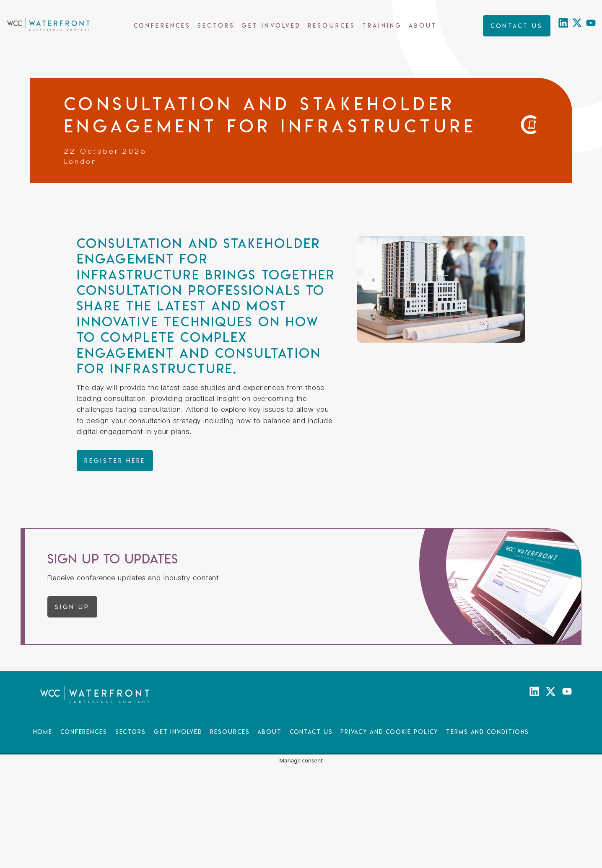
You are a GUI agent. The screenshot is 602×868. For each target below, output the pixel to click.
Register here (115, 461)
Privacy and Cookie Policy (389, 732)
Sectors (216, 25)
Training (382, 25)
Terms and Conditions (488, 732)
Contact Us (311, 732)
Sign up (72, 607)
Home (43, 732)
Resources (332, 25)
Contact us (517, 26)
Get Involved (271, 25)
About (423, 25)
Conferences (162, 25)
